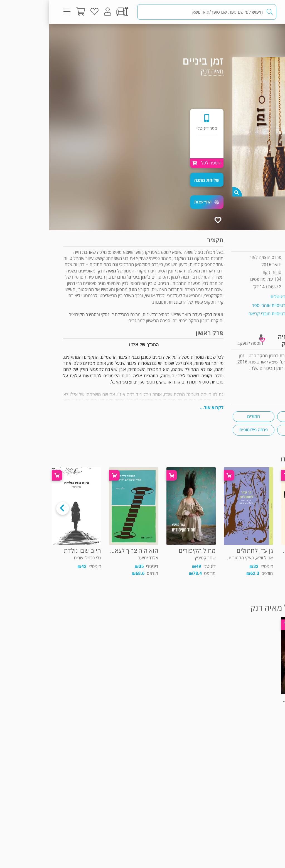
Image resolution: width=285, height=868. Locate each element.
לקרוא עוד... (163, 408)
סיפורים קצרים (249, 416)
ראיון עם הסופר (257, 381)
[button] (158, 202)
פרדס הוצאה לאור (216, 257)
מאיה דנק (163, 71)
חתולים (204, 416)
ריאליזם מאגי (249, 430)
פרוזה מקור (253, 35)
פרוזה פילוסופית (204, 430)
